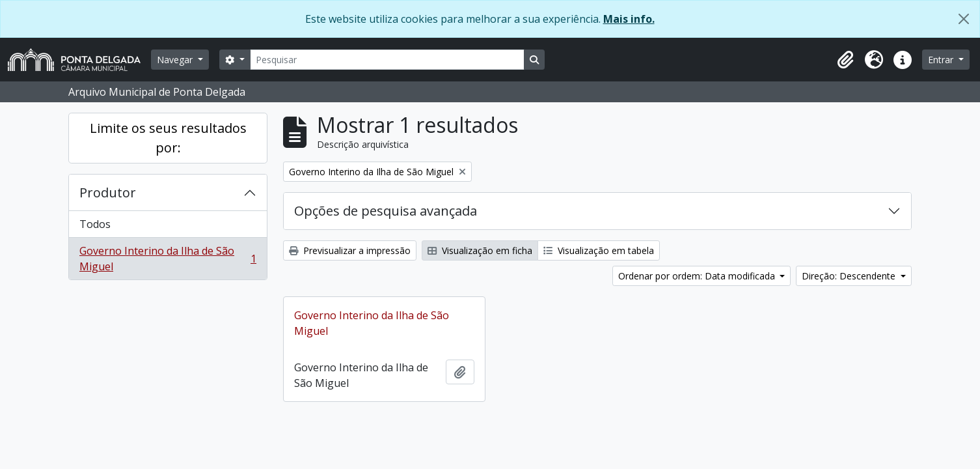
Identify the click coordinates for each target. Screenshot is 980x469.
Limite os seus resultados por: (168, 138)
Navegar (176, 60)
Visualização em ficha (480, 250)
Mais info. (629, 19)
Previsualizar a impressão (350, 250)
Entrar (942, 60)
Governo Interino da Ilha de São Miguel (168, 259)
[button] (845, 60)
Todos (95, 224)
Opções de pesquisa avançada (386, 211)
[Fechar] (964, 19)
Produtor (108, 192)
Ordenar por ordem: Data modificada (698, 276)
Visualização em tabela (599, 250)
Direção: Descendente (850, 276)
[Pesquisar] (387, 60)
